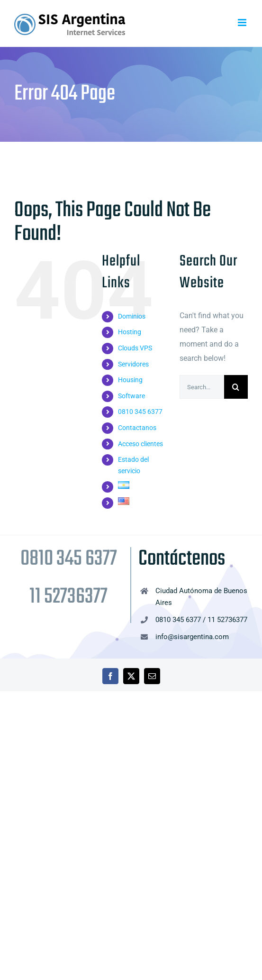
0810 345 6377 (140, 412)
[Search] (236, 387)
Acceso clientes (140, 444)
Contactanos (137, 428)
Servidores (133, 364)
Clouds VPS (135, 348)
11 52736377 (68, 597)
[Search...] (202, 387)
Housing (130, 380)
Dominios (132, 316)
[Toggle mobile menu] (243, 23)
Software (131, 396)
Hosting (130, 332)
